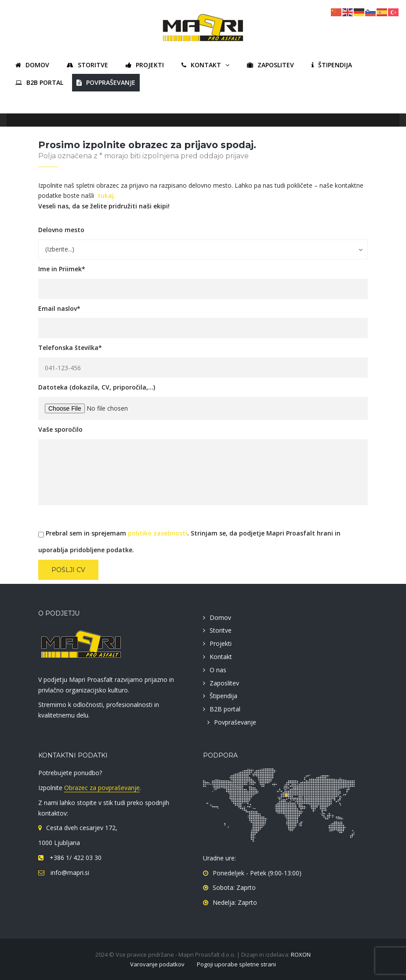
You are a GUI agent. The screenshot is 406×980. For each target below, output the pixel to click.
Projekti (221, 643)
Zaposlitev (224, 683)
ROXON (301, 954)
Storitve (221, 630)
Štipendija (223, 696)
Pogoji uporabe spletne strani (236, 964)
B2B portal (225, 709)
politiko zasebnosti (158, 533)
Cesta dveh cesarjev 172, (82, 828)
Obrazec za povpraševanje (102, 788)
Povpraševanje (235, 722)
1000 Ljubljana (59, 843)
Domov (220, 618)
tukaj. (107, 195)
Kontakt (221, 657)
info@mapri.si (69, 873)
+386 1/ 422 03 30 (75, 858)
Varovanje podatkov (157, 964)
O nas (218, 670)
